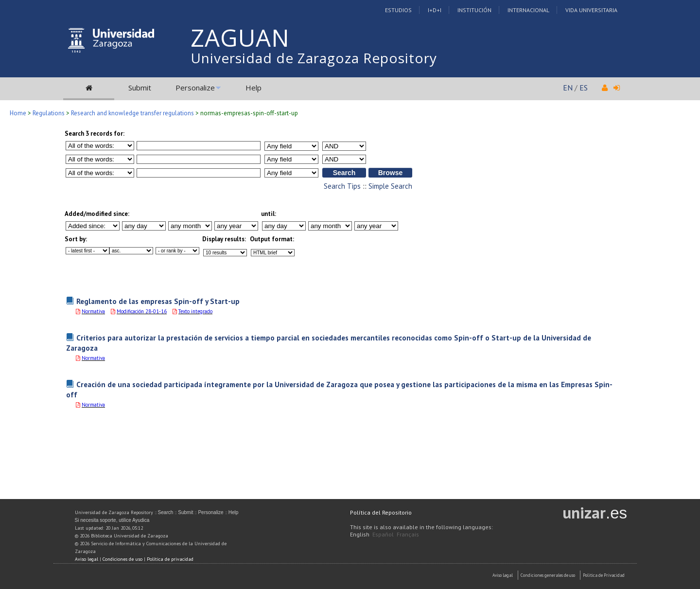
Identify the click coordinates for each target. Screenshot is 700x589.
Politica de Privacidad (604, 575)
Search (166, 512)
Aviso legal (87, 559)
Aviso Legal (503, 575)
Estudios (398, 10)
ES (584, 88)
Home (18, 113)
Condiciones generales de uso (548, 575)
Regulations (49, 113)
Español (383, 534)
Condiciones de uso (122, 559)
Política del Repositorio (381, 512)
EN (568, 88)
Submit (140, 88)
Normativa (93, 311)
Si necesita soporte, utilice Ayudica (112, 520)
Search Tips (342, 186)
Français (408, 534)
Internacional (528, 10)
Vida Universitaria (591, 10)
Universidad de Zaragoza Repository (314, 58)
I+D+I (435, 10)
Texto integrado (195, 311)
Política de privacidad (170, 559)
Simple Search (390, 186)
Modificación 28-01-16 (142, 311)
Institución (474, 10)
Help (254, 88)
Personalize (195, 88)
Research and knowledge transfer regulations (132, 113)
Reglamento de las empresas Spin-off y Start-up (158, 301)
